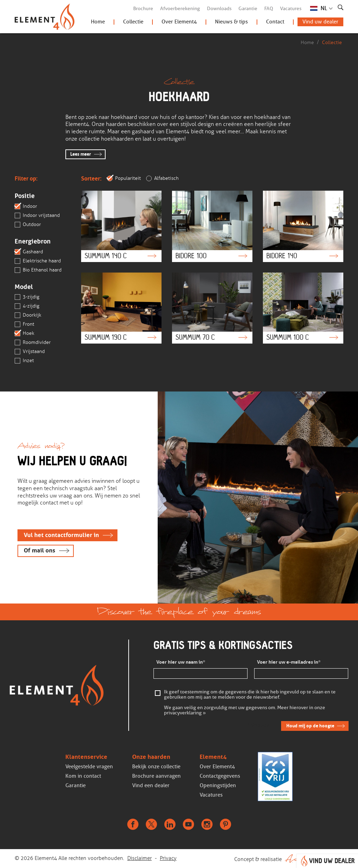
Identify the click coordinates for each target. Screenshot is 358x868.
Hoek (24, 333)
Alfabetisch (162, 178)
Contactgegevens (220, 776)
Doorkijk (28, 315)
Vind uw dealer (320, 22)
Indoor (26, 206)
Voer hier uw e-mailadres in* (289, 662)
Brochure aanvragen (156, 776)
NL (324, 8)
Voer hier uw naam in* (181, 662)
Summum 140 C (121, 226)
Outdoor (28, 225)
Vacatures (291, 9)
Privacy (168, 858)
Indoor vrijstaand (37, 216)
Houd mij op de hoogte (310, 726)
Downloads (219, 9)
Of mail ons (40, 551)
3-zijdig (27, 297)
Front (24, 324)
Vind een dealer (151, 785)
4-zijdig (27, 306)
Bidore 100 (212, 226)
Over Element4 (179, 22)
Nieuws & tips (231, 22)
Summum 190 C (121, 308)
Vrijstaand (30, 352)
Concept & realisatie (289, 859)
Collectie (133, 22)
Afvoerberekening (180, 9)
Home (98, 22)
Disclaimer (139, 858)
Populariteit (124, 178)
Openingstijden (218, 785)
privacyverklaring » (185, 713)
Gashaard (29, 252)
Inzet (24, 361)
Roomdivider (33, 343)
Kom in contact (83, 776)
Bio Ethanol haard (38, 270)
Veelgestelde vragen (89, 767)
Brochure (143, 9)
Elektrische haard (38, 261)
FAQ (269, 9)
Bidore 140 (303, 226)
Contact (275, 22)
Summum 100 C (303, 308)
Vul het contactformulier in (61, 535)
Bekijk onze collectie (156, 767)
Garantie (248, 9)
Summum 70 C (212, 308)
